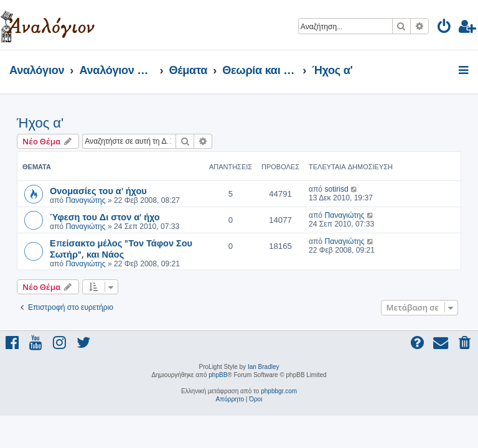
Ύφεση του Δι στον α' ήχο (105, 217)
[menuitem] (445, 28)
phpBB (218, 375)
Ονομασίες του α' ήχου (98, 190)
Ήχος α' (40, 123)
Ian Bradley (264, 367)
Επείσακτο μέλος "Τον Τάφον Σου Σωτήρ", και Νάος (121, 248)
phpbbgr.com (279, 391)
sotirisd (336, 189)
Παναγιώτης (85, 200)
